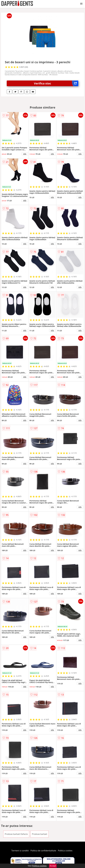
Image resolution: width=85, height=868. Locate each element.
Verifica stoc (56, 83)
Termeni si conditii (20, 851)
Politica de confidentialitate (43, 851)
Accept (53, 866)
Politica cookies (65, 851)
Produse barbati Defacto (16, 834)
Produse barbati (40, 834)
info (25, 154)
